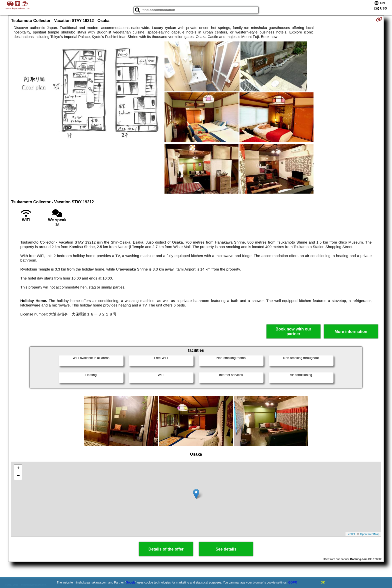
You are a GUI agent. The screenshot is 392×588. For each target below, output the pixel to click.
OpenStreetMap (370, 534)
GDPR (293, 583)
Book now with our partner (293, 331)
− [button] (18, 476)
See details (226, 549)
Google (131, 583)
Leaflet (351, 534)
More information (351, 332)
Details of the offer (166, 549)
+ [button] (18, 469)
